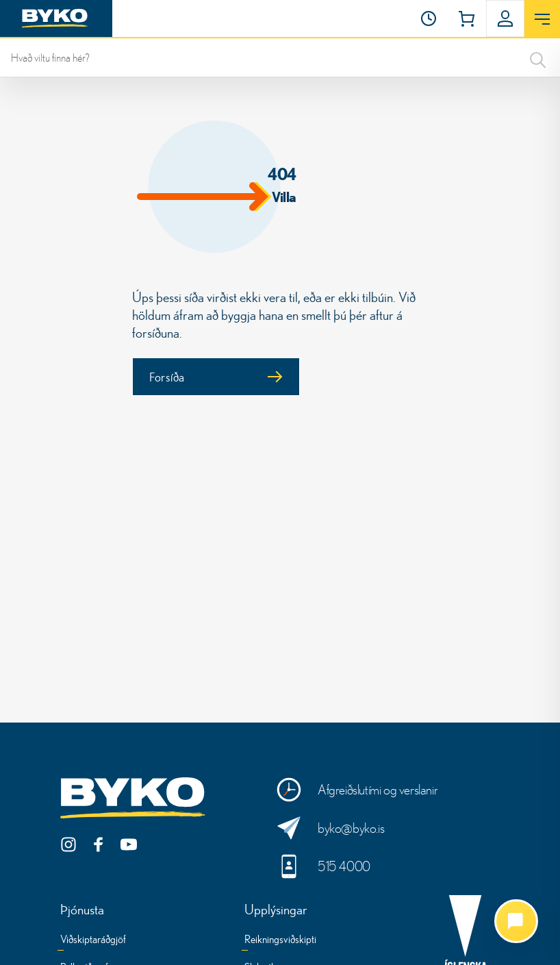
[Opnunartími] (429, 18)
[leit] (280, 58)
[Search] (538, 58)
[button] (429, 18)
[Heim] (56, 18)
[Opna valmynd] (542, 19)
